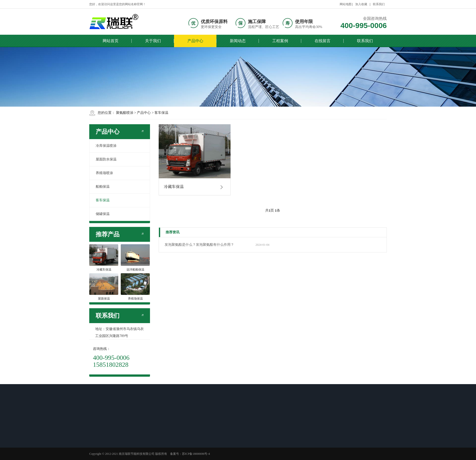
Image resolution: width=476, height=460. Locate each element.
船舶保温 (103, 187)
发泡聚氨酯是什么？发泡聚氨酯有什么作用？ (199, 245)
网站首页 (111, 41)
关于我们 (153, 41)
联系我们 (379, 4)
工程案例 (280, 41)
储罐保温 (103, 214)
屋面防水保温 (106, 159)
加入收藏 (361, 4)
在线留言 (323, 41)
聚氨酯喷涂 (125, 113)
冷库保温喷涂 (106, 146)
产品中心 (195, 41)
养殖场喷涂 (104, 173)
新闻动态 (238, 41)
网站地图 (346, 4)
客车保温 (161, 113)
